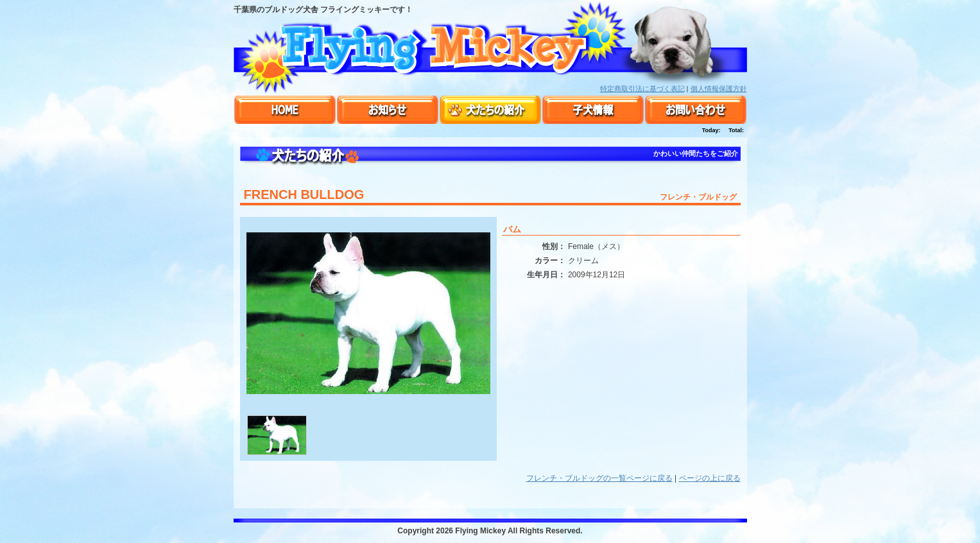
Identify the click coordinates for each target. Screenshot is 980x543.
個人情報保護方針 (719, 89)
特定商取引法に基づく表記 (642, 89)
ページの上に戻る (710, 478)
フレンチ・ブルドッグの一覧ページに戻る (599, 478)
